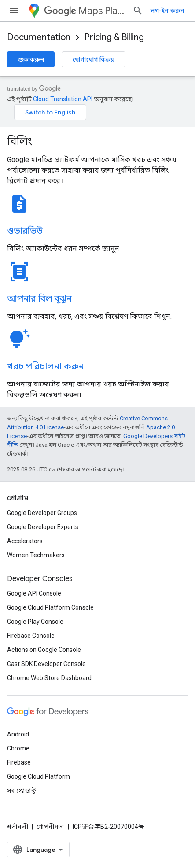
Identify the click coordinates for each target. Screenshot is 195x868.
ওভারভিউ (25, 231)
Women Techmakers (36, 555)
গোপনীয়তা (50, 827)
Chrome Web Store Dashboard (49, 678)
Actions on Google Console (44, 650)
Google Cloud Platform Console (50, 607)
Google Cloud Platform (39, 776)
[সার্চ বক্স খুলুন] (138, 11)
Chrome (18, 748)
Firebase (19, 762)
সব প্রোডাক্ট (21, 791)
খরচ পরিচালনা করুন (46, 366)
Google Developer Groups (42, 513)
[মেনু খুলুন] (14, 11)
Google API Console (34, 593)
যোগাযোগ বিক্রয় (94, 59)
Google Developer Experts (43, 527)
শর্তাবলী (18, 827)
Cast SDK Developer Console (46, 664)
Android (18, 734)
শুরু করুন (31, 59)
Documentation (39, 37)
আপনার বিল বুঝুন (39, 299)
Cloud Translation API (63, 99)
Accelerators (25, 541)
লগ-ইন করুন (167, 11)
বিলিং (20, 141)
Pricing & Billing (114, 37)
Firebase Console (31, 636)
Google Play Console (35, 622)
